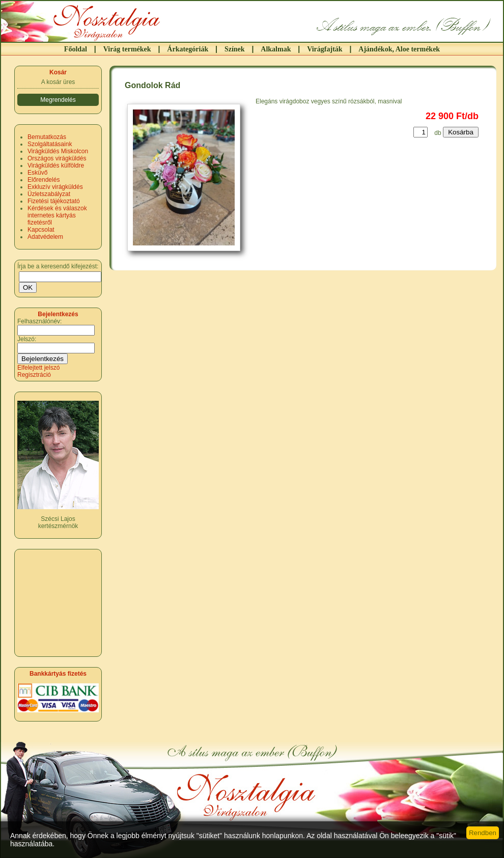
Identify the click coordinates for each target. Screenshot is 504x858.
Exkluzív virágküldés (55, 187)
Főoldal (76, 49)
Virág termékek (127, 49)
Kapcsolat (41, 230)
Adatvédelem (45, 237)
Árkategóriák (188, 49)
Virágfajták (325, 49)
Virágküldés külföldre (56, 165)
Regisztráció (34, 375)
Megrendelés (58, 100)
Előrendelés (44, 180)
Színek (235, 49)
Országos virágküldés (57, 158)
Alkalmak (276, 49)
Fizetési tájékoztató (54, 201)
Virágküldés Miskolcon (58, 151)
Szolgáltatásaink (50, 144)
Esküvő (37, 173)
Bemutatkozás (47, 137)
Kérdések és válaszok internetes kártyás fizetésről (57, 215)
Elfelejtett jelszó (38, 368)
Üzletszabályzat (49, 194)
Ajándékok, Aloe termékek (399, 49)
